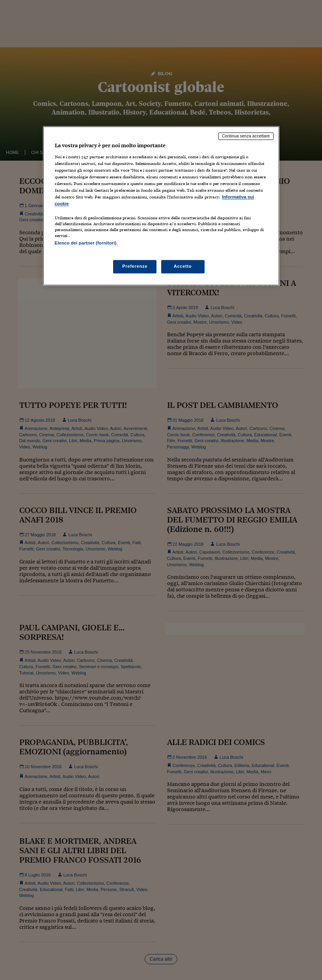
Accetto (183, 266)
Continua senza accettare (246, 136)
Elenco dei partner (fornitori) (86, 243)
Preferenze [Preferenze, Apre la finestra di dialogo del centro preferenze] (135, 266)
